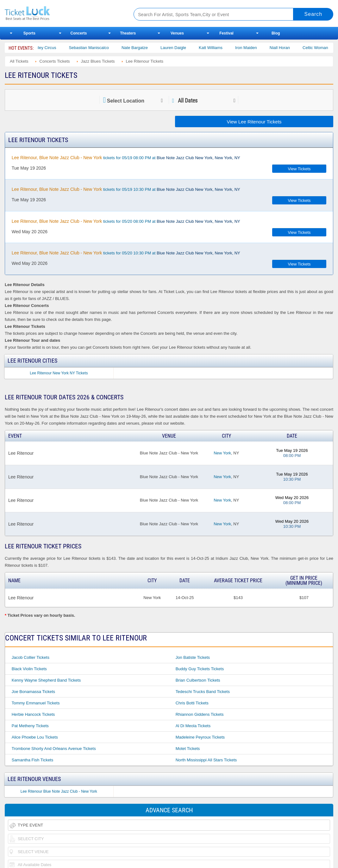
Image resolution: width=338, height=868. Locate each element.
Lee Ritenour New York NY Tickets (59, 373)
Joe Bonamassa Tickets (33, 692)
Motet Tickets (188, 749)
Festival (226, 33)
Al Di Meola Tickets (193, 726)
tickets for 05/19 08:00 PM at (126, 158)
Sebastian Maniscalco (98, 48)
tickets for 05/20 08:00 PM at (126, 221)
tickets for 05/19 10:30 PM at (126, 189)
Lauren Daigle (183, 48)
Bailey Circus (54, 48)
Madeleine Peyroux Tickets (200, 737)
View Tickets (299, 169)
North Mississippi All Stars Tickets (206, 760)
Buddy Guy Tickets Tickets (200, 669)
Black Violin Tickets (29, 669)
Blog (276, 33)
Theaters (128, 33)
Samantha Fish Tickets (33, 760)
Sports (29, 33)
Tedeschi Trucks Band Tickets (203, 692)
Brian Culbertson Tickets (198, 680)
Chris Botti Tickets (192, 703)
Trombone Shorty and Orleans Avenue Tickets (54, 749)
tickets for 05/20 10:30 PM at (126, 253)
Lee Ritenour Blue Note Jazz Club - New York (59, 791)
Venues (177, 33)
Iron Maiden (256, 48)
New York (222, 453)
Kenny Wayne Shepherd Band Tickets (46, 680)
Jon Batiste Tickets (193, 657)
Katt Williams (220, 48)
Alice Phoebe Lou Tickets (35, 737)
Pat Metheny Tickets (30, 726)
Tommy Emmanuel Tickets (36, 703)
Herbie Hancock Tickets (33, 714)
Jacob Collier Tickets (31, 657)
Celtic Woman (325, 48)
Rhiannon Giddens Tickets (200, 714)
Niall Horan (289, 48)
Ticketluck (62, 13)
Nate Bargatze (144, 48)
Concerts (79, 33)
